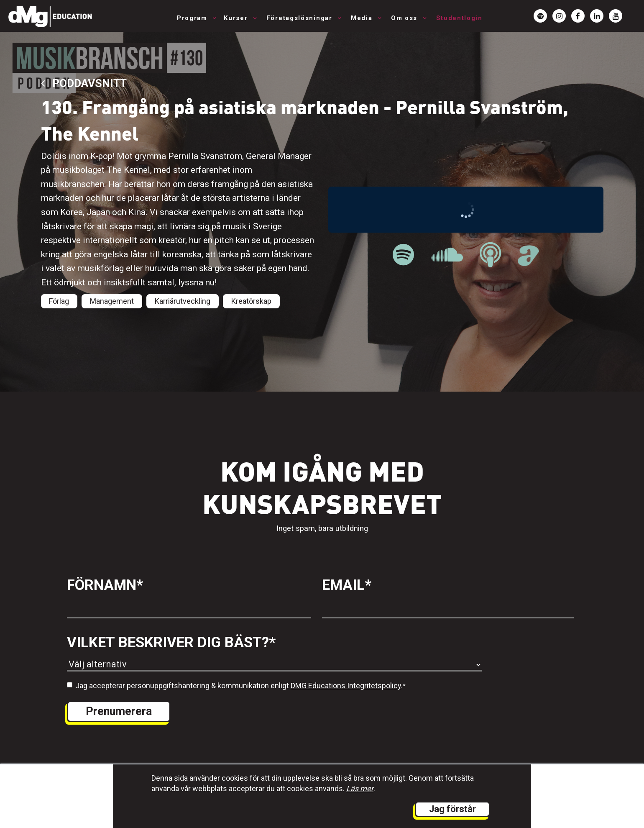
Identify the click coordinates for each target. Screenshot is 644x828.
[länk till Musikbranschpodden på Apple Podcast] (490, 255)
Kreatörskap (251, 301)
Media (363, 18)
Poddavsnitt (84, 83)
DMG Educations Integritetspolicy (346, 686)
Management (112, 301)
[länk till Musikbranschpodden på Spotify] (403, 255)
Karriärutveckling (183, 301)
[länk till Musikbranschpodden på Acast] (528, 261)
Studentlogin (459, 18)
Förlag (59, 301)
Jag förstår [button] (452, 809)
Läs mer (360, 788)
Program (193, 18)
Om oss (405, 18)
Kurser (237, 18)
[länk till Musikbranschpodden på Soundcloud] (447, 255)
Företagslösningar (301, 18)
